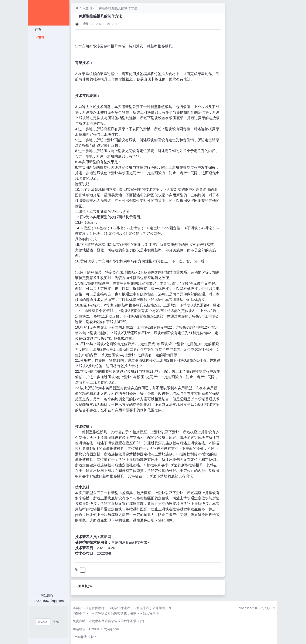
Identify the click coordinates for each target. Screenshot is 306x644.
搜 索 (56, 622)
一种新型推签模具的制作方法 (116, 8)
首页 (37, 29)
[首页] (77, 8)
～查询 (39, 38)
